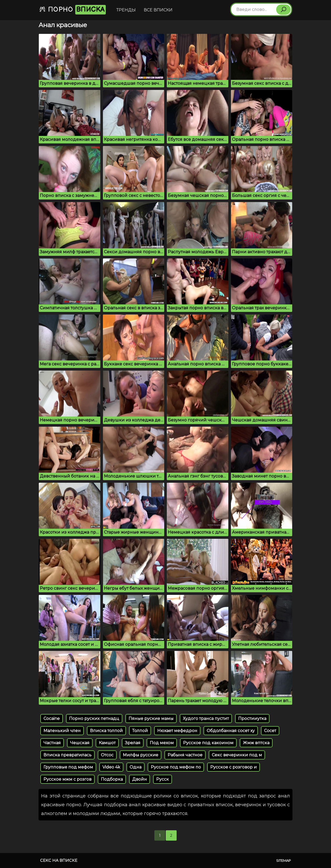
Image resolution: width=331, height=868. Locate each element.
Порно (72, 10)
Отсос (107, 755)
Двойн (140, 779)
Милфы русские (141, 755)
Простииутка (252, 719)
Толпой (140, 731)
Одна (136, 767)
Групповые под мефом (68, 767)
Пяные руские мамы (151, 719)
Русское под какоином (208, 743)
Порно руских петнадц (94, 719)
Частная (52, 743)
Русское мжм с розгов (67, 779)
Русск (163, 779)
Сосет (270, 731)
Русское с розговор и (234, 767)
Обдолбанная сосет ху (231, 731)
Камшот (107, 743)
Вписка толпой (106, 731)
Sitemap (284, 861)
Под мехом (162, 743)
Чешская (80, 743)
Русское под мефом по (176, 767)
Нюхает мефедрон (177, 731)
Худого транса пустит (206, 719)
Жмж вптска (256, 743)
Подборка (112, 779)
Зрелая (133, 743)
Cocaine (52, 719)
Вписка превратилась (67, 755)
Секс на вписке (59, 860)
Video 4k (111, 767)
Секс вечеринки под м (237, 755)
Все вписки (158, 10)
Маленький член (62, 731)
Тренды (126, 10)
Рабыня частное (185, 755)
